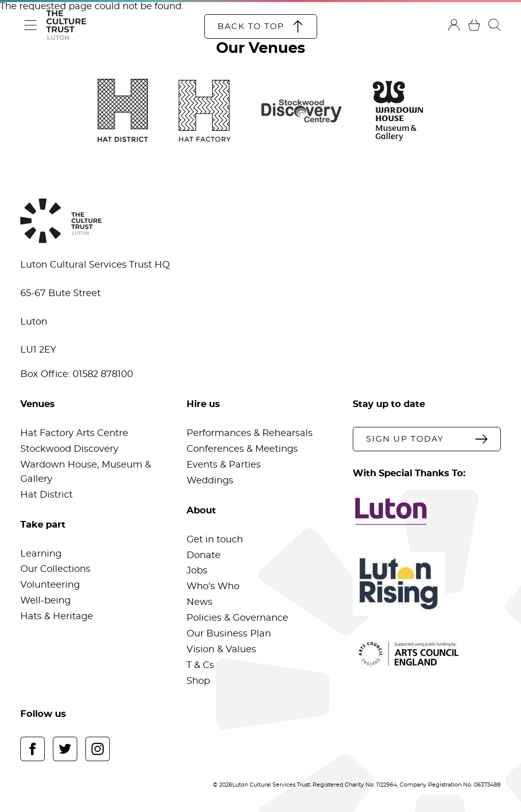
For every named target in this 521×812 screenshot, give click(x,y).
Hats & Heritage (57, 617)
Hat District (47, 495)
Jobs (197, 571)
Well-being (45, 601)
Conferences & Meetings (242, 449)
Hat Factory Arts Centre (74, 433)
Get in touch (215, 540)
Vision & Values (221, 650)
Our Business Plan (229, 634)
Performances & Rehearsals (250, 433)
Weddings (210, 481)
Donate (204, 556)
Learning (41, 554)
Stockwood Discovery (69, 449)
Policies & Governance (237, 618)
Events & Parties (224, 465)
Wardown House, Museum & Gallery (86, 472)
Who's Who (213, 587)
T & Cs (200, 665)
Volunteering (50, 585)
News (200, 602)
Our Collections (55, 569)
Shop (198, 681)
